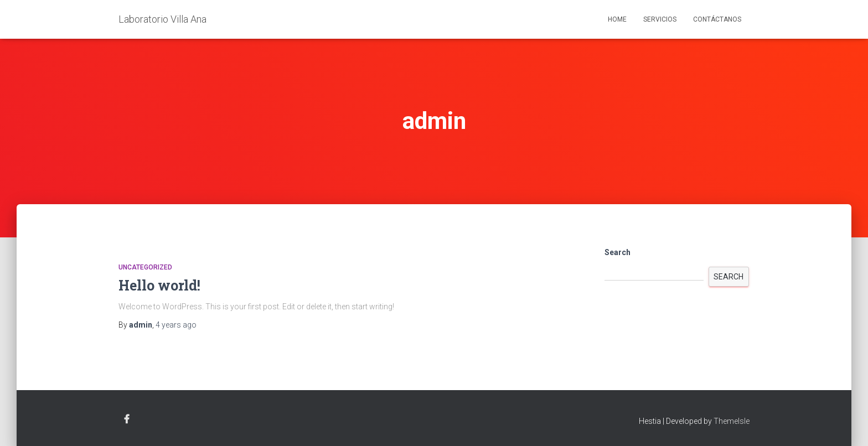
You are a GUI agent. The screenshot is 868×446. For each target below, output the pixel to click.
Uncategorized (145, 267)
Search (618, 252)
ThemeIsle (732, 421)
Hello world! (159, 285)
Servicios (660, 19)
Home (617, 19)
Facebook (127, 419)
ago (176, 325)
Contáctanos (717, 19)
